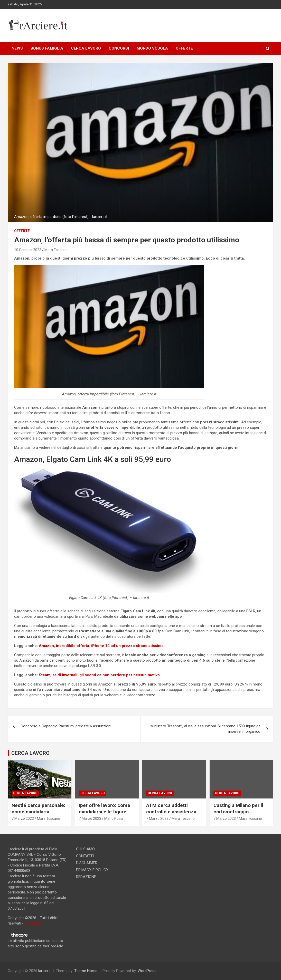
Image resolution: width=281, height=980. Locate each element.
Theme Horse (86, 971)
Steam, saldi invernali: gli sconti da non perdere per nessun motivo (99, 675)
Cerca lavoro (25, 793)
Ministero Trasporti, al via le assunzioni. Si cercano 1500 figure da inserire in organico (205, 729)
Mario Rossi (114, 819)
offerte (22, 231)
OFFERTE (184, 48)
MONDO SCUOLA (152, 48)
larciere (44, 971)
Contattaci (34, 923)
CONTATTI (85, 856)
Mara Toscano (56, 250)
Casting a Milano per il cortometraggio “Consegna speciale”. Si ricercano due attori (240, 815)
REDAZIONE (86, 877)
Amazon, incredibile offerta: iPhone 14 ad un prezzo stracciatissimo (101, 646)
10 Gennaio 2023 (28, 250)
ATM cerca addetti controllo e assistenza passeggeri (171, 812)
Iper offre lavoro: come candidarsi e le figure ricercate (105, 812)
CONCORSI (119, 48)
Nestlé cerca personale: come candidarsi (38, 808)
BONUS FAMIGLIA (47, 48)
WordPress (147, 971)
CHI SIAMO (85, 849)
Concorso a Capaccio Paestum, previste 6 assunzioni (66, 726)
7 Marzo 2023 (23, 819)
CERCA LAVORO (86, 48)
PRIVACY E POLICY (92, 870)
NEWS (17, 48)
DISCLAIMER (87, 863)
